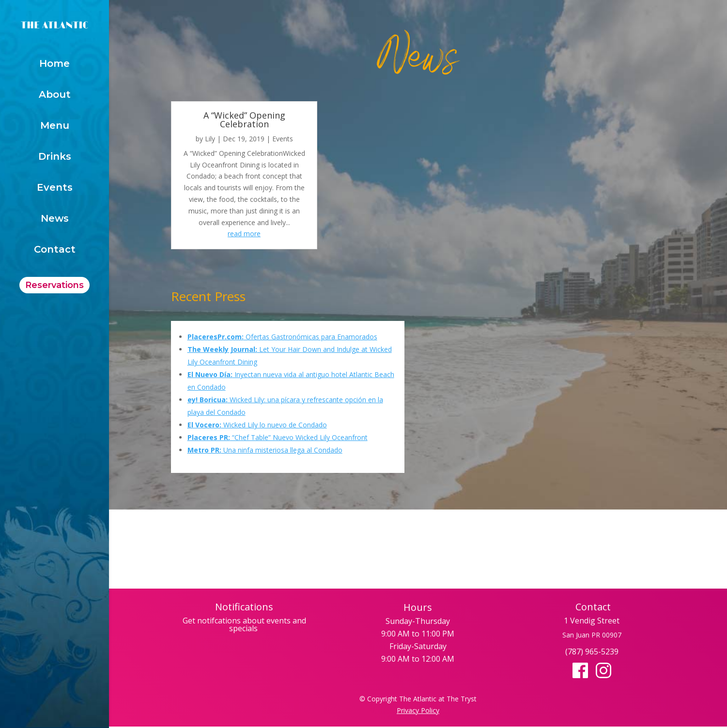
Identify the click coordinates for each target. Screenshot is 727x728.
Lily (210, 139)
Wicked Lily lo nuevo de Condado (257, 425)
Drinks (55, 158)
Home (54, 65)
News (55, 220)
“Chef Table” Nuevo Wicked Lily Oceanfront (278, 437)
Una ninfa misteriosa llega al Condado (265, 450)
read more (244, 234)
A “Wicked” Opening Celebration (244, 120)
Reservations (54, 285)
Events (55, 189)
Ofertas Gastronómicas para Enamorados (282, 337)
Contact (55, 250)
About (55, 96)
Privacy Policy (418, 710)
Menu (55, 127)
